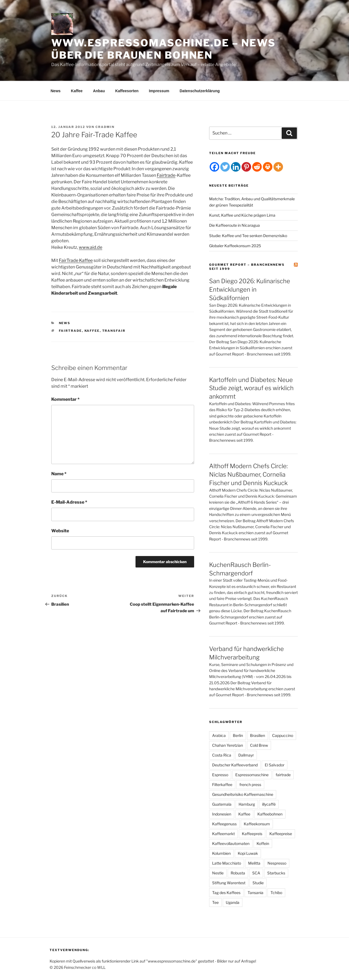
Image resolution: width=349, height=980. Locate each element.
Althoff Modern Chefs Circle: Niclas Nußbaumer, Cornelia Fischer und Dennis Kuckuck (248, 474)
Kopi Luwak (248, 853)
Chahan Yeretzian (228, 745)
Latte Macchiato (227, 863)
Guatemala (222, 804)
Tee (215, 902)
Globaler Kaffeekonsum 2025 (235, 246)
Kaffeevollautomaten (231, 843)
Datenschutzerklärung (200, 91)
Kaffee (77, 91)
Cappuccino (283, 735)
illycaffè (269, 804)
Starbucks (276, 873)
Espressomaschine (252, 775)
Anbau (99, 91)
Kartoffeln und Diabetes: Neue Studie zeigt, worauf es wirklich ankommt (251, 388)
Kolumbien (221, 853)
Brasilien (258, 735)
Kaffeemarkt (223, 834)
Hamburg (247, 804)
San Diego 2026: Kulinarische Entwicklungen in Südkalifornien (250, 289)
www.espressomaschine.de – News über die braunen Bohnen (163, 49)
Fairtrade (166, 175)
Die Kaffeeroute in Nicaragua (234, 225)
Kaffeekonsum (257, 824)
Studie (258, 883)
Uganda (233, 902)
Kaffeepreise (281, 834)
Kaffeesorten (127, 91)
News (56, 91)
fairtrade (70, 331)
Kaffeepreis (252, 834)
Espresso (220, 775)
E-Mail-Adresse (69, 502)
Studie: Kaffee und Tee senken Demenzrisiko (248, 236)
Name (59, 474)
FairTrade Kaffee (76, 260)
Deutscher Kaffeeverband (235, 765)
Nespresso (277, 863)
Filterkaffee (222, 785)
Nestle (218, 873)
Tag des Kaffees (226, 893)
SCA (256, 873)
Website (60, 531)
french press (250, 785)
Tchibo (276, 893)
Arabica (219, 735)
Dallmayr (246, 755)
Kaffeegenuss (224, 824)
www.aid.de (91, 247)
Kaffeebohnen (270, 814)
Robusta (238, 873)
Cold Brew (259, 745)
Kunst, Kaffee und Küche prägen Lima (242, 215)
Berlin (238, 735)
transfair (114, 331)
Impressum (159, 91)
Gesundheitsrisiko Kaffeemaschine (243, 794)
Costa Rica (222, 755)
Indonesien (222, 814)
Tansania (255, 893)
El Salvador (275, 765)
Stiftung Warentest (229, 883)
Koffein (263, 843)
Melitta (254, 863)
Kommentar (65, 399)
